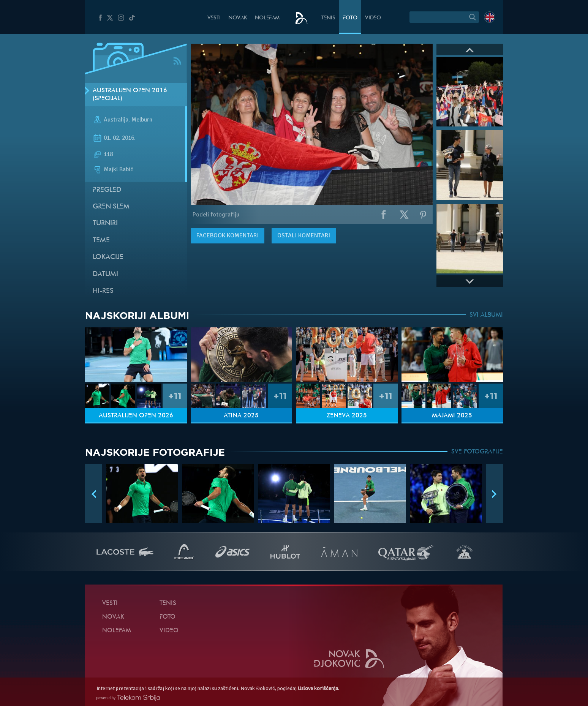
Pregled (107, 190)
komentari (228, 235)
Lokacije (108, 257)
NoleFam (267, 18)
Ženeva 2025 (347, 416)
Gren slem (111, 207)
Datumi (105, 274)
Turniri (105, 223)
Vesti (214, 18)
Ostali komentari (304, 235)
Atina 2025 (241, 416)
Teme (101, 241)
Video (373, 18)
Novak (238, 18)
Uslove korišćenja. (318, 688)
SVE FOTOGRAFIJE (477, 452)
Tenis (328, 18)
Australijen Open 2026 (136, 416)
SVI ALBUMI (486, 315)
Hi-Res (103, 291)
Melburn (142, 120)
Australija (116, 120)
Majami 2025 (452, 416)
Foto (350, 18)
